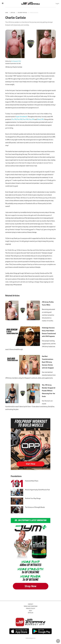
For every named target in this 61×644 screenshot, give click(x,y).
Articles (13, 13)
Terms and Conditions (31, 606)
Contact (31, 604)
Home (7, 13)
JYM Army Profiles (22, 13)
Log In (57, 3)
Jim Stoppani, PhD (16, 61)
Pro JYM (14, 119)
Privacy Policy (30, 608)
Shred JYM (40, 119)
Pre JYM (20, 119)
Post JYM (25, 119)
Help (31, 611)
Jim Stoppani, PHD (30, 3)
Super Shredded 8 (21, 117)
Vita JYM (31, 119)
